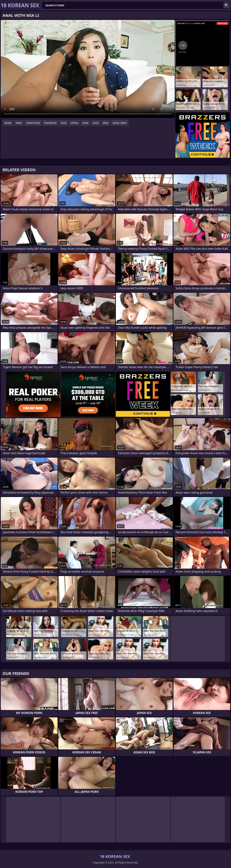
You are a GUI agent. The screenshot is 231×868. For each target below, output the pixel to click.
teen (19, 123)
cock (96, 123)
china (74, 123)
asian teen (120, 123)
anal (85, 123)
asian (8, 123)
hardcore (50, 123)
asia (106, 123)
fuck (64, 123)
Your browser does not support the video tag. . (88, 69)
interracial (33, 123)
